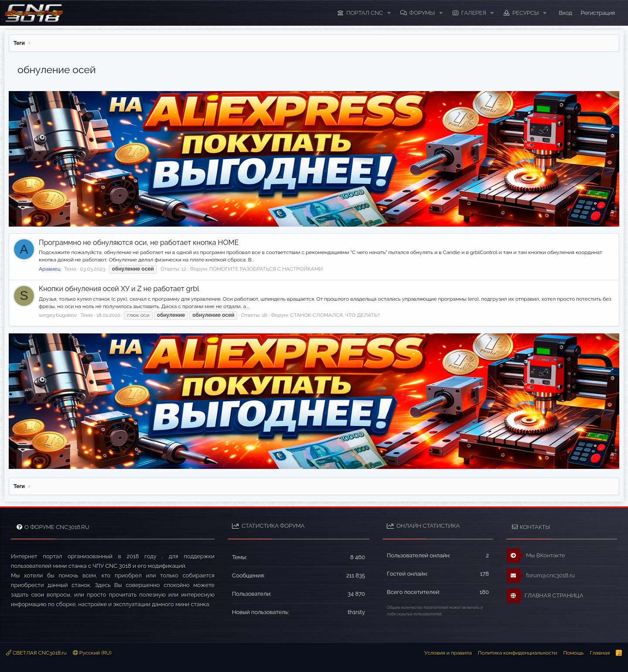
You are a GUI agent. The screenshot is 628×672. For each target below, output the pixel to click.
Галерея (474, 13)
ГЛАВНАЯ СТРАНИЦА (545, 596)
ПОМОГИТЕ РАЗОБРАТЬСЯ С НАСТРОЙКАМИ (266, 269)
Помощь (573, 653)
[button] (389, 13)
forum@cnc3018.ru (541, 576)
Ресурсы (526, 13)
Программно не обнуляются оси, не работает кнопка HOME (139, 243)
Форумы (422, 13)
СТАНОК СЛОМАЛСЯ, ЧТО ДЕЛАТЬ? (335, 315)
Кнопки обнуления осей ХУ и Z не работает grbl (119, 289)
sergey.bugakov (58, 315)
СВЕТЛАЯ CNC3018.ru (36, 653)
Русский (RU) (92, 653)
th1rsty (356, 612)
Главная (600, 653)
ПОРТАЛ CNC (365, 13)
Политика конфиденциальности (518, 653)
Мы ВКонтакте (536, 556)
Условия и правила (448, 653)
